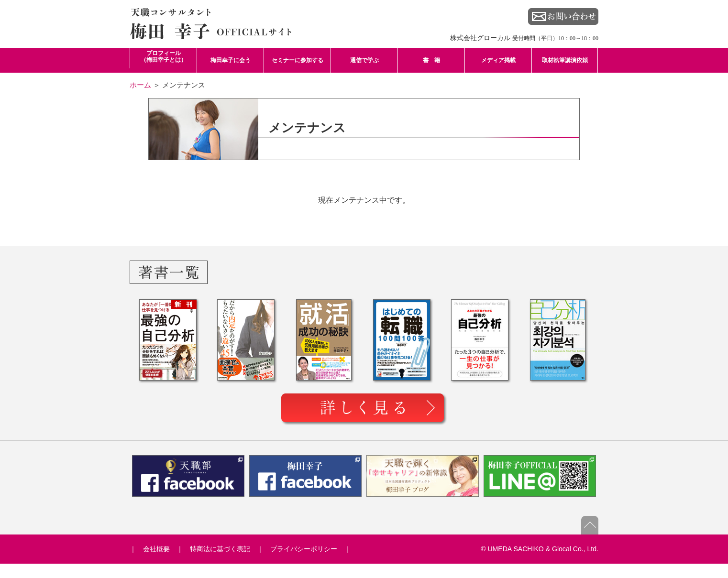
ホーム (140, 85)
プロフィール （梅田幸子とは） (164, 56)
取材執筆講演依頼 (565, 60)
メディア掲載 (498, 60)
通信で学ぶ (364, 60)
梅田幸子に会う (231, 60)
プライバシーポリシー (304, 549)
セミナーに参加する (298, 60)
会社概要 (156, 549)
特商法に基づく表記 (220, 549)
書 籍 (431, 60)
